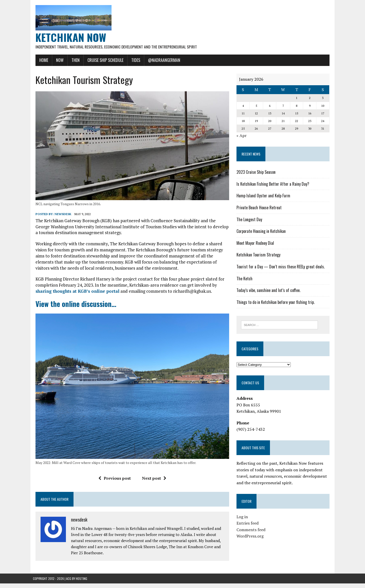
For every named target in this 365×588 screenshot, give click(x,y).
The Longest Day (250, 219)
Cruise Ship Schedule (103, 60)
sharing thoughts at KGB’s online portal (75, 293)
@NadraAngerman (162, 60)
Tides (133, 60)
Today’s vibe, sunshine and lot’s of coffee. (269, 290)
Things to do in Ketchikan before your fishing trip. (276, 302)
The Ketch (245, 279)
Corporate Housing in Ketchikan (262, 231)
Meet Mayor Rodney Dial (256, 243)
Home (41, 60)
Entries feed (248, 524)
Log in (243, 517)
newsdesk (60, 216)
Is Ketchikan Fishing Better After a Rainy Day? (274, 184)
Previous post (114, 483)
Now (57, 60)
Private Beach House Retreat (260, 208)
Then (73, 60)
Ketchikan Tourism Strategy (259, 255)
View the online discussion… (73, 306)
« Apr (242, 136)
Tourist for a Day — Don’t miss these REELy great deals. (281, 267)
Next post (153, 483)
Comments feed (252, 530)
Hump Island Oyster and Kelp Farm (264, 196)
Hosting (81, 583)
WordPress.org (251, 537)
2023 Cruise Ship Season (257, 172)
